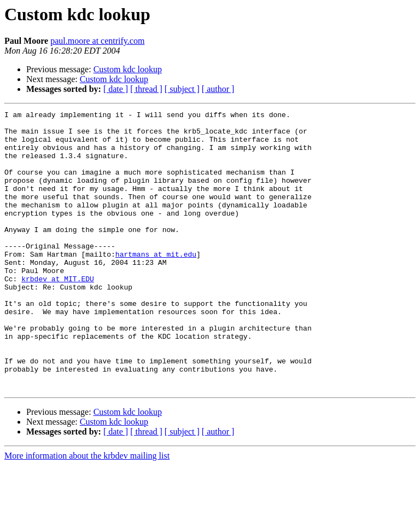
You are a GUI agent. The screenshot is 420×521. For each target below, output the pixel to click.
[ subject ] (182, 89)
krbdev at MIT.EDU (58, 313)
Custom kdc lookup (128, 69)
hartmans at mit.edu (156, 283)
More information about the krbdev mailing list (87, 511)
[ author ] (218, 89)
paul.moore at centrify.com (97, 41)
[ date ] (116, 89)
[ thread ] (146, 89)
